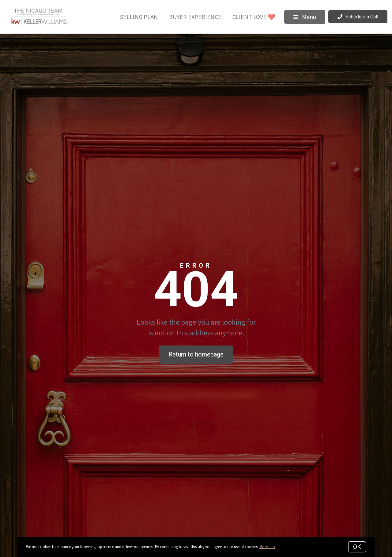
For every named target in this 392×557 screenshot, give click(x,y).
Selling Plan (139, 17)
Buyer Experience (195, 17)
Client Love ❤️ (254, 17)
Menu (305, 17)
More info (267, 547)
